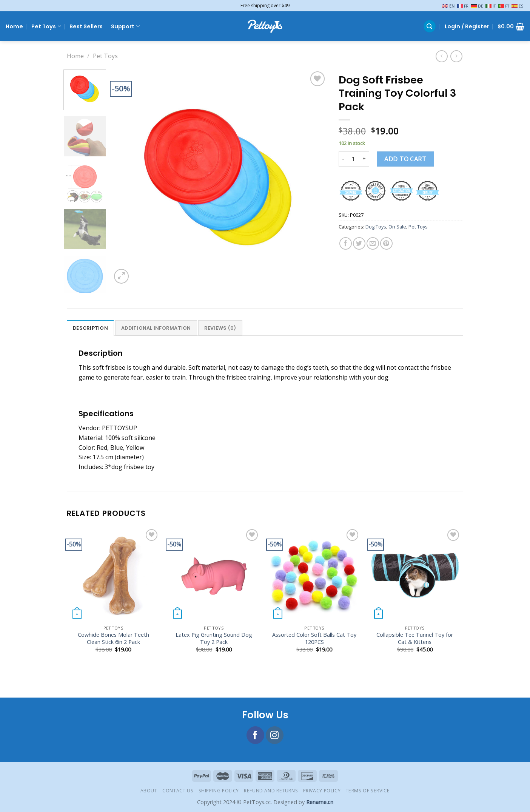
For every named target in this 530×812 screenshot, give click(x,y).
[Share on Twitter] (359, 243)
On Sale (397, 227)
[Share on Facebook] (346, 243)
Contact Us (178, 791)
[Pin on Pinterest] (386, 243)
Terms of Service (368, 791)
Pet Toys (46, 26)
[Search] (430, 26)
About (149, 791)
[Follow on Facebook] (255, 735)
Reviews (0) (220, 328)
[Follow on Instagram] (275, 735)
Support (125, 26)
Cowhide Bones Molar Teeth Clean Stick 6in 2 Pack (113, 638)
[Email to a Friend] (373, 243)
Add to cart (405, 159)
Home (14, 26)
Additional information (156, 328)
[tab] (90, 328)
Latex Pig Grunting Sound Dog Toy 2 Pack (214, 638)
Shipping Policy (219, 791)
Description (90, 328)
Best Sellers (86, 26)
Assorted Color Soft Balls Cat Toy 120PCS (314, 638)
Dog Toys (376, 227)
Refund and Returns (271, 791)
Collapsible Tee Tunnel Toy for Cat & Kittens (415, 638)
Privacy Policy (322, 791)
